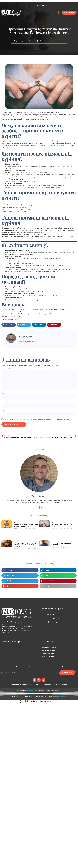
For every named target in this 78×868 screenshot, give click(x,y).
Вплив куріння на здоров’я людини (62, 544)
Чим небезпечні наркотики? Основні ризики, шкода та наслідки (25, 545)
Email (4, 402)
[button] (47, 5)
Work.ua (30, 691)
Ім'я (3, 393)
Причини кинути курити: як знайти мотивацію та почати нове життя (63, 524)
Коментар (6, 369)
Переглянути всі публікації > (30, 342)
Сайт (3, 411)
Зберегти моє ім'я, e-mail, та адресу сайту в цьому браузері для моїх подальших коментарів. (37, 419)
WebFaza (62, 697)
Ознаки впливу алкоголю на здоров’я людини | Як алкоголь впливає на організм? (26, 524)
